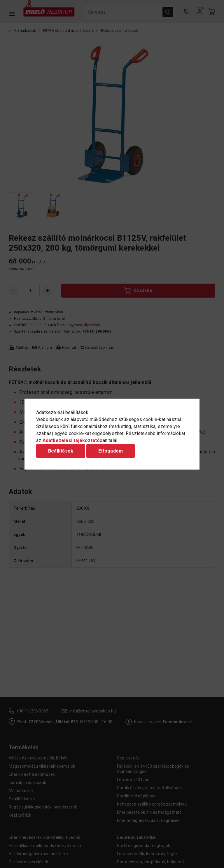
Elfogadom (111, 451)
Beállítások (61, 451)
